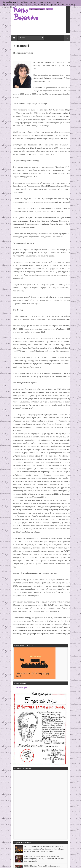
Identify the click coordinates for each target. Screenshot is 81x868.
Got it (50, 9)
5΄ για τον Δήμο (15, 603)
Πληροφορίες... (37, 9)
